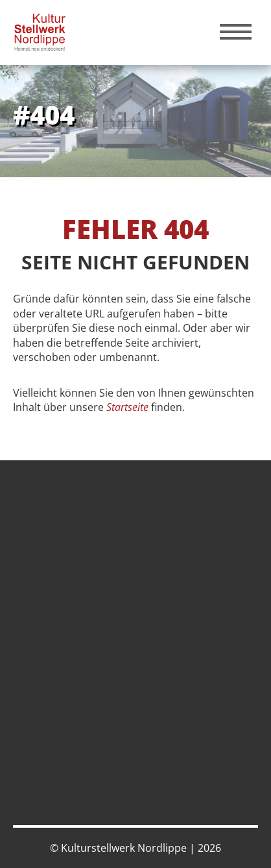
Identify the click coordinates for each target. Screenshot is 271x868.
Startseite (127, 407)
